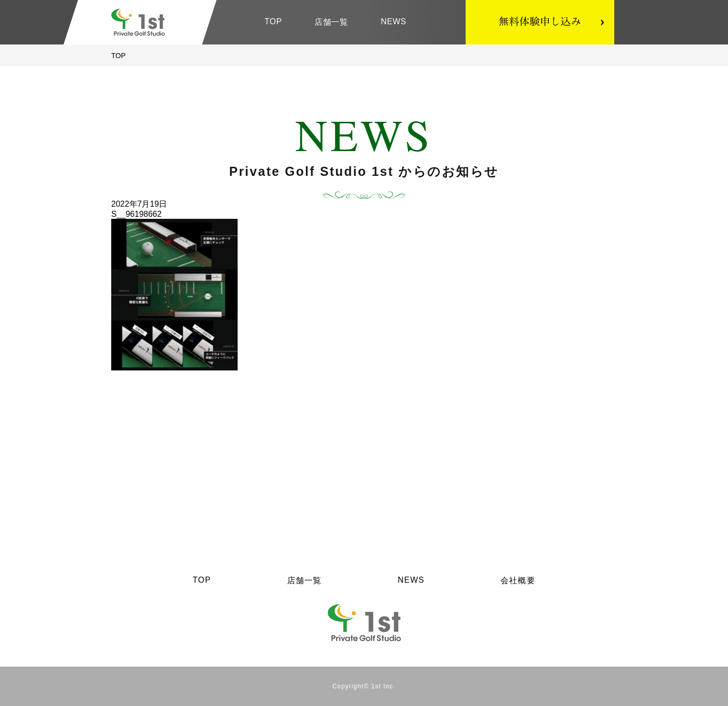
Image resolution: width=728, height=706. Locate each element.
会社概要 (518, 580)
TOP (273, 21)
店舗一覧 (331, 22)
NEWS (394, 21)
